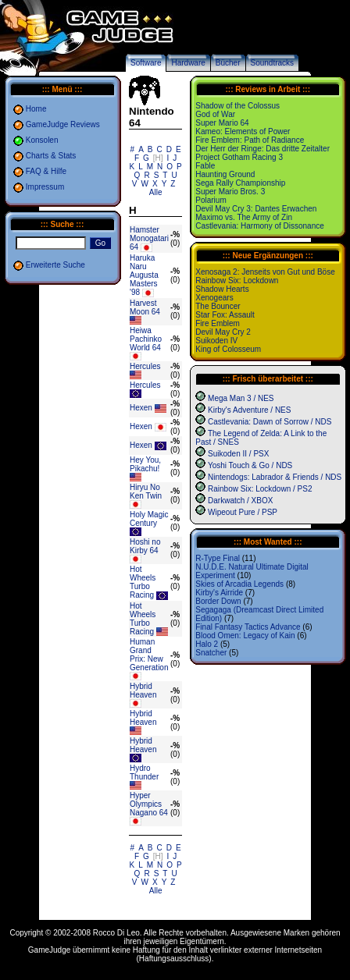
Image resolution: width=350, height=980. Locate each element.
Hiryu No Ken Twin (146, 492)
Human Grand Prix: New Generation (149, 655)
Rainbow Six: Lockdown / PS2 (260, 489)
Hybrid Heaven (143, 691)
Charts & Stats (51, 156)
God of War (215, 114)
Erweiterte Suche (55, 265)
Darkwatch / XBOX (240, 501)
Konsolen (42, 140)
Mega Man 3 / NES (241, 398)
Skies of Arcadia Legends (239, 584)
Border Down (218, 601)
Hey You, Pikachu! (145, 464)
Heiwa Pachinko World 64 (146, 339)
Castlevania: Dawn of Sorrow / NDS (270, 422)
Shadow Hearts (222, 289)
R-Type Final (218, 558)
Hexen (141, 408)
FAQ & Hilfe (46, 171)
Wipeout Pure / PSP (243, 512)
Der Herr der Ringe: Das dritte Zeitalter (262, 149)
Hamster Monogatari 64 (149, 238)
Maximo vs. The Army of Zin (244, 217)
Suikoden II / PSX (238, 454)
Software (146, 63)
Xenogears (214, 298)
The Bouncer (218, 306)
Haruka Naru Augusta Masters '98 (144, 275)
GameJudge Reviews (63, 124)
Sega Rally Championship (240, 183)
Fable (205, 166)
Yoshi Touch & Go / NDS (250, 465)
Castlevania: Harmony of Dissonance (260, 226)
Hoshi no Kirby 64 (145, 546)
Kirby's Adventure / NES (249, 410)
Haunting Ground (225, 174)
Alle (156, 192)
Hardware (188, 63)
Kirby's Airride (219, 593)
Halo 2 (207, 644)
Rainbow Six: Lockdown (237, 281)
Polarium (211, 200)
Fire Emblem (218, 323)
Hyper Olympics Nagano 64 (149, 804)
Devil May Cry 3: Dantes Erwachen (256, 209)
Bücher (228, 63)
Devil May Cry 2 (223, 332)
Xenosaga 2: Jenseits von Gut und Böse (265, 272)
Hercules (145, 366)
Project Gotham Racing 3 (239, 157)
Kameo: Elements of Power (243, 131)
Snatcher (211, 653)
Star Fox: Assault (225, 315)
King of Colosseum (228, 349)
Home (36, 109)
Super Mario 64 (222, 123)
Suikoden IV (216, 341)
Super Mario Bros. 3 (230, 192)
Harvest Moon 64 (145, 307)
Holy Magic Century (149, 519)
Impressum (45, 187)
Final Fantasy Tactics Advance (248, 627)
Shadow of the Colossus (237, 106)
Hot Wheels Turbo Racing (143, 582)
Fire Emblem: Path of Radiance (250, 140)
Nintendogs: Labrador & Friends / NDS (275, 477)
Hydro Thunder (144, 772)
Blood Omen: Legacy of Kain (245, 636)
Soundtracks (273, 63)
